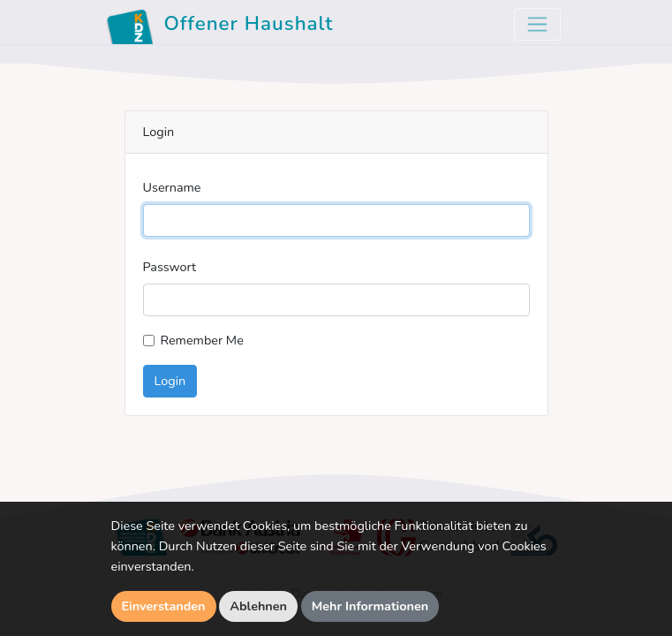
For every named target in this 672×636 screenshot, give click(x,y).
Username (172, 187)
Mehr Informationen (370, 606)
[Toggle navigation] (537, 24)
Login (170, 381)
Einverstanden (164, 606)
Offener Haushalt (220, 26)
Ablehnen (258, 606)
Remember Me (202, 340)
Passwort (170, 267)
